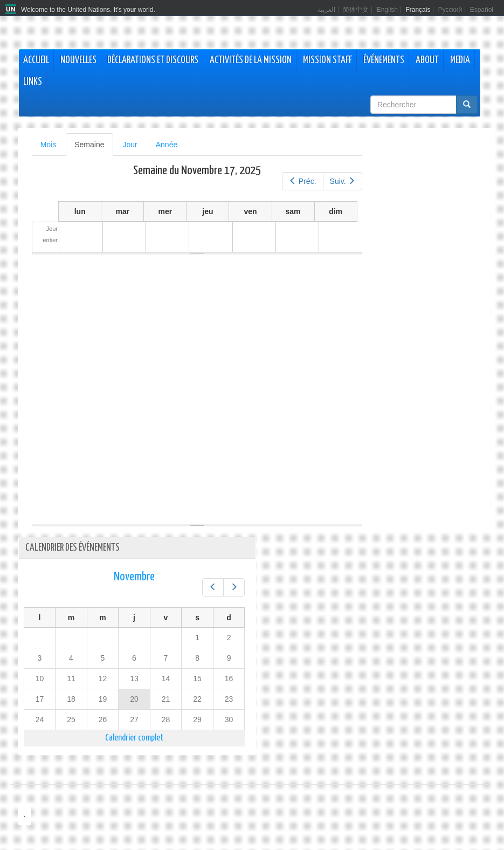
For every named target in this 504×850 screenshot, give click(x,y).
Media (460, 60)
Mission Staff (327, 60)
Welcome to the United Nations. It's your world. (88, 10)
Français (418, 10)
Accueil (36, 60)
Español (482, 10)
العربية (326, 10)
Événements (384, 60)
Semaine (94, 148)
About (427, 60)
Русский (450, 10)
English (387, 10)
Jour (130, 145)
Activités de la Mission (251, 60)
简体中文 (356, 10)
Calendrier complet (134, 738)
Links (33, 82)
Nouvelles (78, 60)
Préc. (302, 181)
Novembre (134, 577)
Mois (49, 145)
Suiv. (343, 181)
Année (167, 145)
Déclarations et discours (153, 60)
